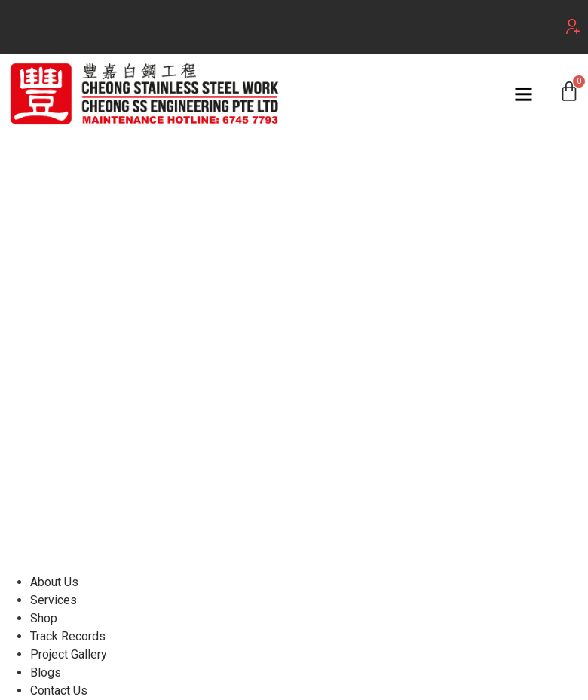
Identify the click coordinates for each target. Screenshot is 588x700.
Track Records (68, 636)
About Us (54, 582)
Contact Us (59, 691)
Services (54, 600)
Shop (44, 618)
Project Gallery (69, 654)
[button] (573, 26)
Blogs (46, 672)
